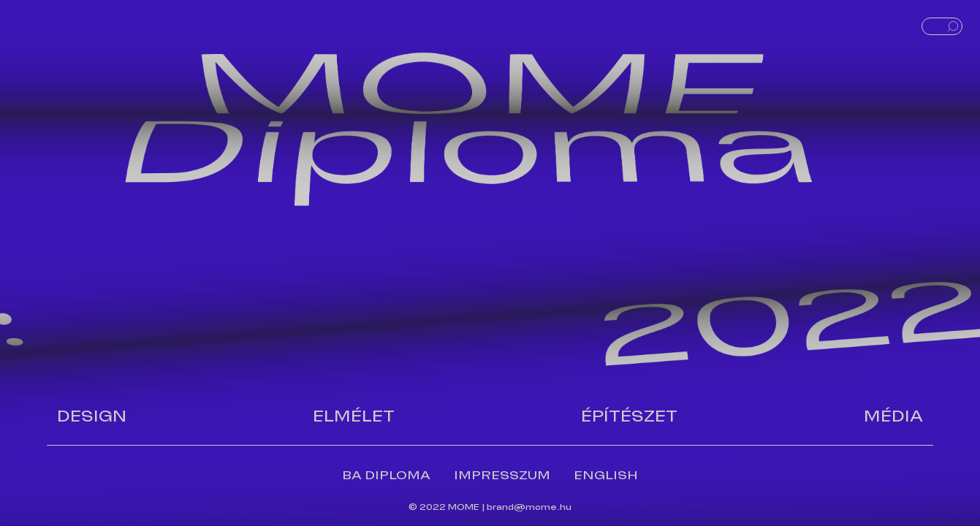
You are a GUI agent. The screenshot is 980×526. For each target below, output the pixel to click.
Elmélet (354, 416)
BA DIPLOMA (386, 476)
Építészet (629, 416)
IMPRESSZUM (502, 476)
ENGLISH (606, 476)
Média (893, 416)
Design (92, 416)
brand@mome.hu (529, 507)
